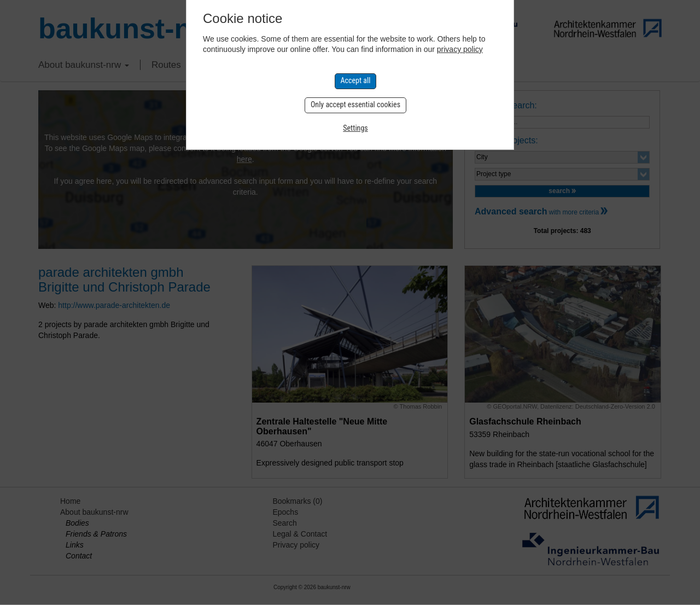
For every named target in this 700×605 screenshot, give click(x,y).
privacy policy (460, 49)
